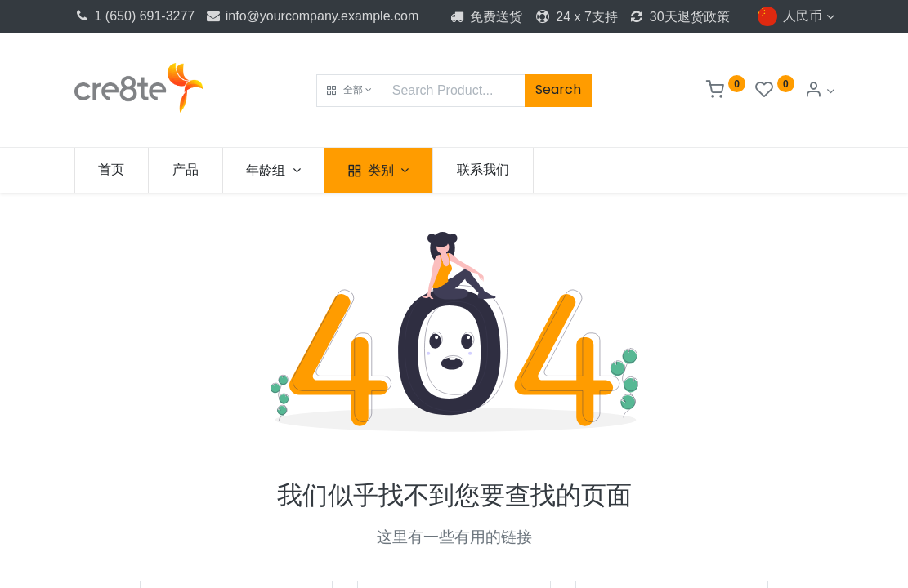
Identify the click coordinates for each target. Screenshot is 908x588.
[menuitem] (112, 170)
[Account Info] (819, 91)
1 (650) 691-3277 (135, 16)
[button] (349, 91)
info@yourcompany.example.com (312, 16)
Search (558, 89)
